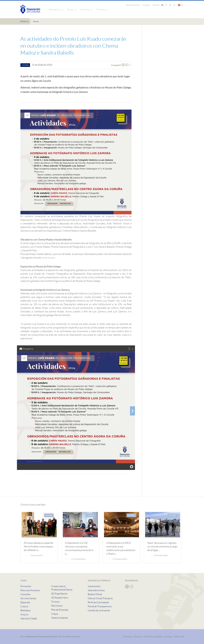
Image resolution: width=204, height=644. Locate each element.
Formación (26, 586)
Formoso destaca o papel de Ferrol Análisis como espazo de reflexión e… (38, 546)
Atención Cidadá (29, 618)
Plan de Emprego (60, 610)
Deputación (54, 9)
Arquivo (24, 614)
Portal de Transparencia (100, 606)
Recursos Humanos (30, 590)
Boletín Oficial (95, 594)
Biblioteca (25, 610)
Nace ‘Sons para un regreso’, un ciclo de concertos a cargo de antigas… (162, 546)
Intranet (156, 5)
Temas (70, 9)
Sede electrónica (133, 5)
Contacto (146, 5)
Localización (128, 636)
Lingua (55, 614)
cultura (25, 65)
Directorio (138, 636)
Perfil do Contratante (98, 602)
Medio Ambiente (60, 618)
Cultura (24, 606)
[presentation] (132, 411)
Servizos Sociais (28, 598)
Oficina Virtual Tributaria (100, 598)
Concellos (85, 9)
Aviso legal (168, 636)
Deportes (25, 602)
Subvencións (94, 586)
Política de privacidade (153, 636)
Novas (36, 21)
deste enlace (48, 258)
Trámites (101, 9)
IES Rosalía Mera (60, 598)
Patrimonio (57, 606)
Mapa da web (179, 636)
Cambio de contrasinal (99, 610)
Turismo (55, 602)
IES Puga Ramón (59, 594)
